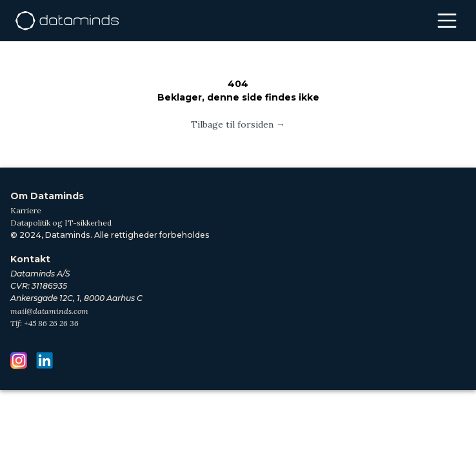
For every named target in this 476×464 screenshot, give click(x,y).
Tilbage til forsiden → (238, 124)
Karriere (26, 210)
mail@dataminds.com (49, 311)
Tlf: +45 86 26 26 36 (45, 323)
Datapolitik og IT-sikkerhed (61, 223)
